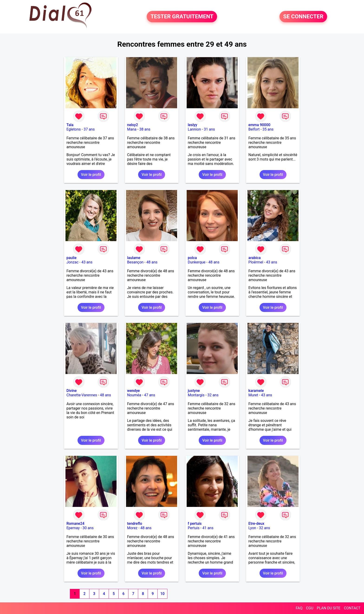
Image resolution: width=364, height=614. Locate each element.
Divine (71, 391)
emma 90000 (259, 125)
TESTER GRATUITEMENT (182, 17)
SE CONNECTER (303, 17)
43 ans (87, 262)
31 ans (209, 129)
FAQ (299, 608)
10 (162, 594)
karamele (256, 391)
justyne (194, 391)
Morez (132, 528)
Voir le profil (91, 175)
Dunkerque (197, 262)
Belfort (254, 129)
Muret (253, 395)
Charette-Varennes (82, 395)
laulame (134, 258)
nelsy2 (133, 125)
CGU (310, 608)
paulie (71, 258)
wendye (134, 391)
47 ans (149, 395)
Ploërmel (256, 262)
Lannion (194, 129)
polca (192, 258)
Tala (70, 125)
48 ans (152, 262)
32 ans (213, 395)
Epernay (73, 528)
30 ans (88, 528)
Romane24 (75, 524)
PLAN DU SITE (329, 608)
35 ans (268, 129)
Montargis (196, 395)
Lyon (252, 528)
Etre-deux (256, 524)
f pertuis (195, 524)
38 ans (145, 129)
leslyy (193, 125)
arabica (255, 258)
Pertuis (194, 528)
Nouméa (134, 395)
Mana (132, 129)
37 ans (89, 129)
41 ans (208, 528)
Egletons (74, 129)
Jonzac (72, 262)
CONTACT (352, 608)
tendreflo (135, 524)
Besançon (135, 262)
